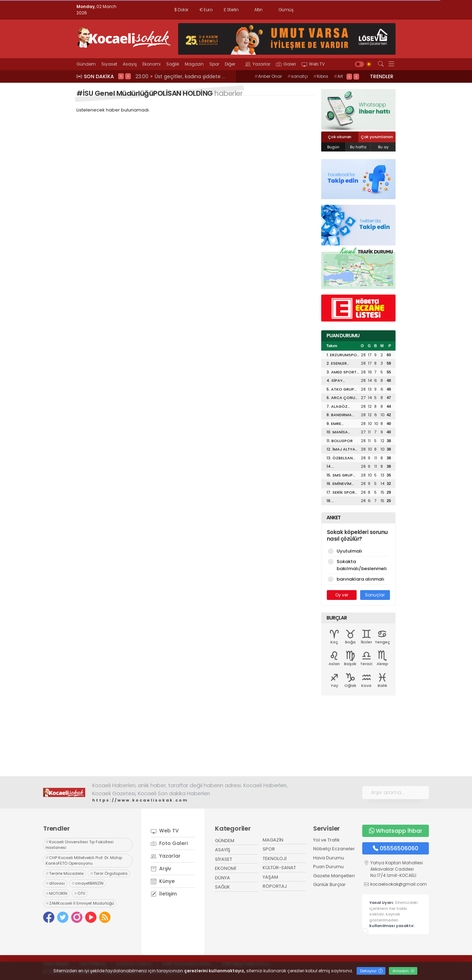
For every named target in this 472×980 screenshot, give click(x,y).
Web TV (313, 64)
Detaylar (371, 971)
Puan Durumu (328, 867)
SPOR (269, 849)
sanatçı (298, 76)
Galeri (286, 64)
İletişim (164, 894)
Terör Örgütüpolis (109, 873)
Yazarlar (258, 64)
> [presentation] (128, 76)
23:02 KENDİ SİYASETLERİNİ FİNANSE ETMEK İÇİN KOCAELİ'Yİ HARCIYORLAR (221, 76)
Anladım (403, 971)
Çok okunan (340, 137)
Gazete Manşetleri (334, 876)
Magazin (194, 64)
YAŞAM (270, 877)
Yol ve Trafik (326, 840)
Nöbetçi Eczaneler (334, 849)
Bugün (333, 147)
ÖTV (80, 893)
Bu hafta (358, 147)
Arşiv (161, 869)
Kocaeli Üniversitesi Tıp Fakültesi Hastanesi (80, 845)
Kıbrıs (321, 76)
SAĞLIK (222, 887)
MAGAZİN (273, 840)
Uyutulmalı (359, 551)
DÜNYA (222, 878)
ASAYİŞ (223, 850)
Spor (214, 64)
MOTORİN (56, 893)
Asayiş (130, 64)
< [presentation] (121, 76)
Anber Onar (268, 76)
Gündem (86, 64)
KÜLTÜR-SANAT (279, 868)
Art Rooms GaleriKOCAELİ (307, 80)
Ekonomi (151, 64)
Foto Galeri (169, 843)
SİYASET (224, 859)
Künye (163, 881)
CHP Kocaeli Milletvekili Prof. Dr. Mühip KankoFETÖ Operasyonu (84, 861)
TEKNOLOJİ (275, 859)
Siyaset (109, 64)
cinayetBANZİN (87, 883)
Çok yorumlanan (377, 137)
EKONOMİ (225, 868)
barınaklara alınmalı (359, 579)
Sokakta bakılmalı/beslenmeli (359, 565)
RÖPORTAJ (275, 886)
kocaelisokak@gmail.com (399, 884)
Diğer (232, 64)
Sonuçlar (375, 595)
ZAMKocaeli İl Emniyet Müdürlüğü (80, 903)
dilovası (55, 883)
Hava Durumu (329, 858)
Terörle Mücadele (65, 873)
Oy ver (342, 595)
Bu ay (383, 147)
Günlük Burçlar (329, 884)
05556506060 (396, 848)
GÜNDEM (225, 841)
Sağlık (173, 64)
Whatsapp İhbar (396, 831)
